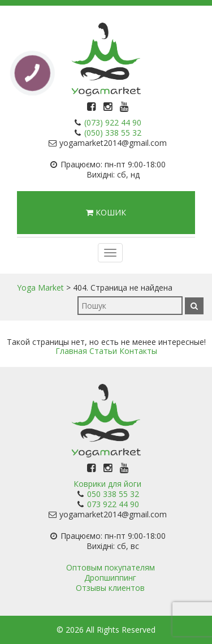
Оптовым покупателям (111, 567)
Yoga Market (40, 288)
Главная (71, 351)
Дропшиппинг (110, 578)
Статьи (103, 351)
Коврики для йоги (107, 484)
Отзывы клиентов (110, 588)
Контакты (138, 351)
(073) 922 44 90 (113, 122)
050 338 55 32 (113, 494)
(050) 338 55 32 (113, 133)
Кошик (106, 212)
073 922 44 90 (113, 504)
